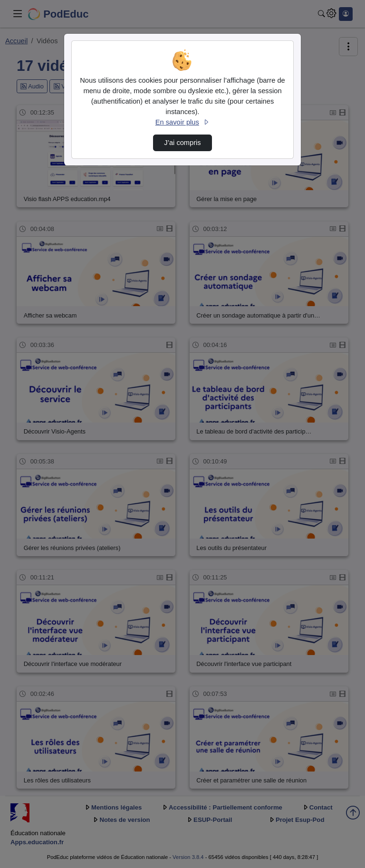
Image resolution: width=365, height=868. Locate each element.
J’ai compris (182, 143)
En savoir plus (182, 122)
